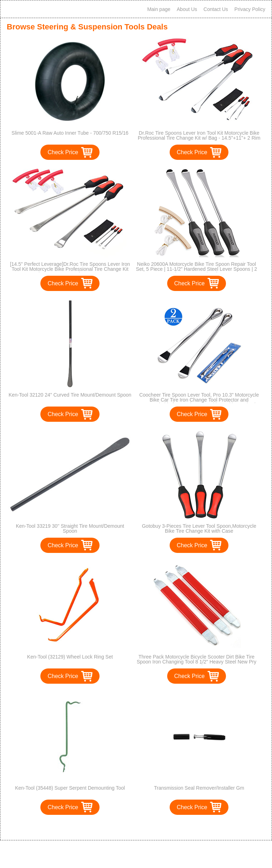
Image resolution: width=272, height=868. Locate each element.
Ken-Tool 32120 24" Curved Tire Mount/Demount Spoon (70, 395)
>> (149, 827)
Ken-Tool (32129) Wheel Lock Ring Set (70, 657)
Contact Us (216, 9)
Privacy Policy (250, 9)
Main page (159, 9)
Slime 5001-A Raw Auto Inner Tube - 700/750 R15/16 (70, 133)
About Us (187, 9)
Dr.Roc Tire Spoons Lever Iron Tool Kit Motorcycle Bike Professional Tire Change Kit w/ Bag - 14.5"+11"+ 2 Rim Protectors (199, 138)
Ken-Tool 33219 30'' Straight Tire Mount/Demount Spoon (70, 528)
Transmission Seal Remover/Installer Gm (199, 788)
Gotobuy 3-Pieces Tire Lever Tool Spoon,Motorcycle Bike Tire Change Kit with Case (199, 528)
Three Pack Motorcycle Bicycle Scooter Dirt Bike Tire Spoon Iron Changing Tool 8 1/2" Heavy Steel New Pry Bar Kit (197, 662)
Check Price (63, 152)
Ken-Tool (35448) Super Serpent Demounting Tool (70, 788)
